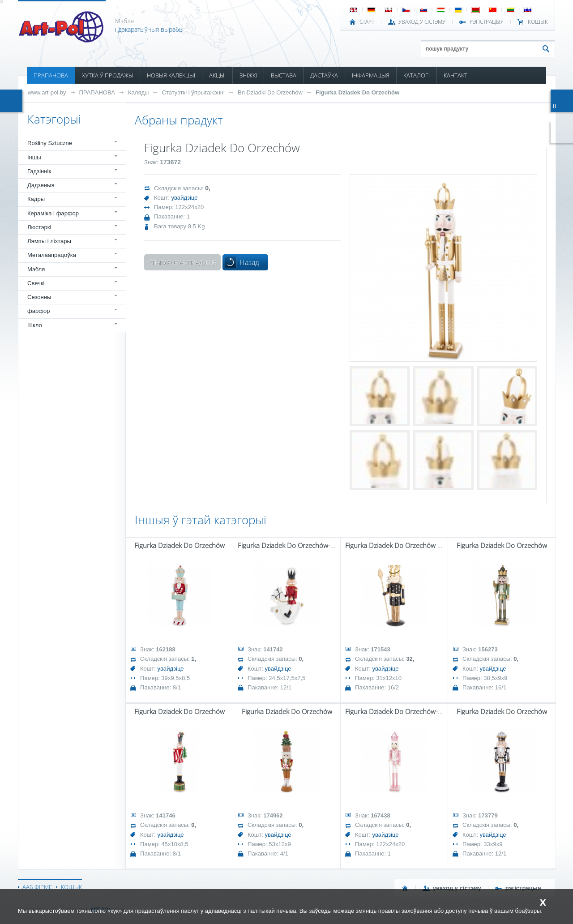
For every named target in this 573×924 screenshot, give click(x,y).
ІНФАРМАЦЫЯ (371, 75)
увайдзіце (185, 198)
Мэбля (36, 269)
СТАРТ (367, 22)
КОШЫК (538, 22)
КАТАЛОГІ (417, 75)
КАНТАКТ (455, 75)
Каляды (139, 92)
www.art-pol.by (47, 92)
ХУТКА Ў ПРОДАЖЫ (107, 75)
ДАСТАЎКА (324, 75)
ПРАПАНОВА (51, 75)
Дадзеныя (41, 185)
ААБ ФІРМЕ (37, 887)
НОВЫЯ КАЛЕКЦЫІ (171, 75)
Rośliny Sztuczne (50, 143)
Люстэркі (39, 227)
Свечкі (36, 283)
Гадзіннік (39, 171)
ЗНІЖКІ (248, 75)
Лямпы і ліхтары (49, 241)
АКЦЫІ (217, 75)
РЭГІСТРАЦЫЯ (487, 22)
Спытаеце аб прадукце (182, 262)
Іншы (34, 157)
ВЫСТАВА (284, 75)
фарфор (39, 311)
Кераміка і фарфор (53, 213)
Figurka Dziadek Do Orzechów (357, 92)
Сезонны (39, 297)
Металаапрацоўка (52, 255)
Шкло (35, 325)
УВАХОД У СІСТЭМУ (422, 22)
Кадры (36, 199)
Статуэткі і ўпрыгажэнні (193, 92)
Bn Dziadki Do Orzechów (270, 92)
